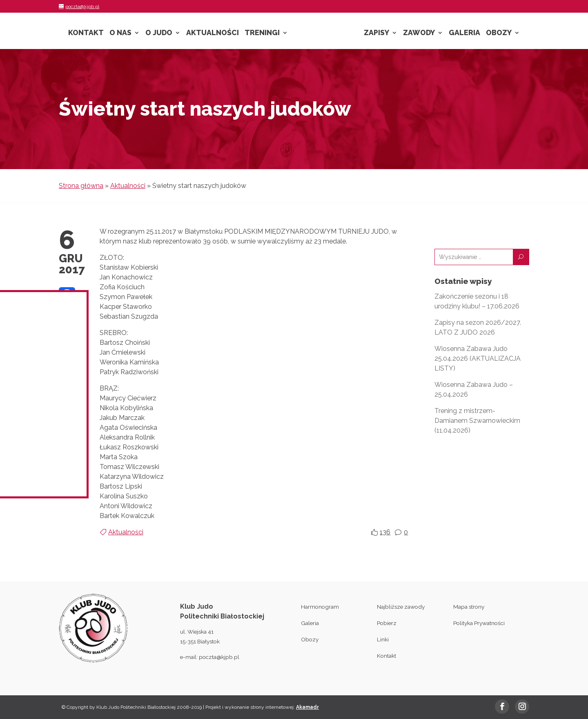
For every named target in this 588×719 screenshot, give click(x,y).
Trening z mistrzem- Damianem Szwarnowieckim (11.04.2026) (477, 421)
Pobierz (387, 623)
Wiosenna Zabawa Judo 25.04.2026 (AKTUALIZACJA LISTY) (478, 358)
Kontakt (86, 33)
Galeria (464, 33)
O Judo (159, 33)
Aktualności (213, 33)
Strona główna (81, 186)
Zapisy (376, 33)
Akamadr (307, 707)
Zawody (419, 33)
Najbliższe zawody (401, 607)
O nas (120, 33)
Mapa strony (469, 607)
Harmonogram (320, 607)
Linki (383, 639)
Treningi (262, 33)
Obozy (499, 33)
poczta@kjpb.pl (219, 657)
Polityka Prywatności (479, 623)
